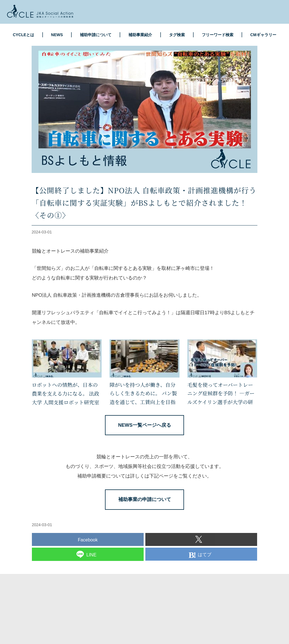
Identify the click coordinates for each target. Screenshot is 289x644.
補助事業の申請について (145, 499)
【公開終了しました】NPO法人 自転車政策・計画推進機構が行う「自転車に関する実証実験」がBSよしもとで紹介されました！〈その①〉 (144, 202)
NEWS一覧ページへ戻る (145, 425)
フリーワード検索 (218, 35)
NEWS (57, 35)
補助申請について (96, 35)
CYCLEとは (23, 35)
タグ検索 (177, 35)
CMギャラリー (263, 35)
